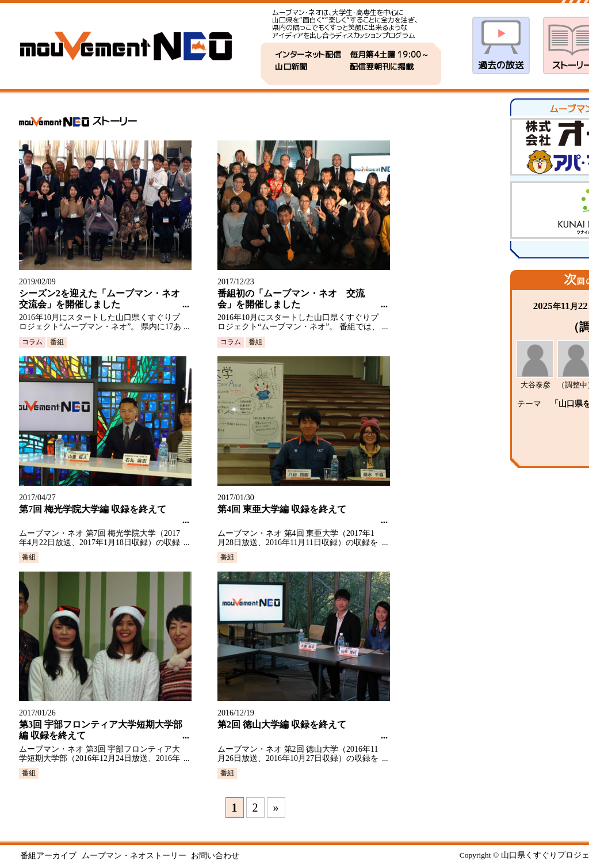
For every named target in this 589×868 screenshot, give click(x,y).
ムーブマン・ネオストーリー (134, 856)
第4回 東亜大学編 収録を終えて (282, 509)
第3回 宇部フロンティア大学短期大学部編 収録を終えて (101, 730)
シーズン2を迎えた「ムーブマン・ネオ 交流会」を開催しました (101, 299)
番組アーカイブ (48, 856)
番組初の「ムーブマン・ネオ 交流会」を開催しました (291, 299)
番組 (57, 342)
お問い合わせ (215, 856)
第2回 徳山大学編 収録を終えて (282, 724)
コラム (32, 342)
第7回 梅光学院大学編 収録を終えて (93, 509)
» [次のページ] (276, 808)
